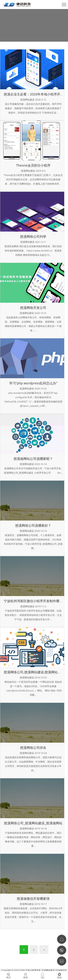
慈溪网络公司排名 (33, 748)
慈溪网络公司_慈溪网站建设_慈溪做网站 (33, 823)
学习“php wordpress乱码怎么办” (33, 383)
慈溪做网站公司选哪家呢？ (33, 459)
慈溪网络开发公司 (33, 308)
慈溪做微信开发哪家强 (33, 899)
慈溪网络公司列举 (33, 236)
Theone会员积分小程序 (33, 165)
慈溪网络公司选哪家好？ (33, 525)
